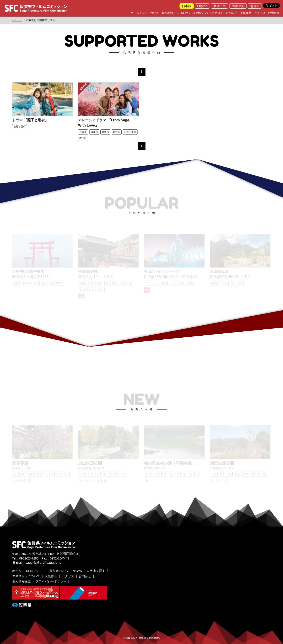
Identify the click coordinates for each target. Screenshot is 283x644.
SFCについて (150, 13)
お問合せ (274, 13)
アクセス (260, 13)
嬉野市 (117, 132)
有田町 (83, 138)
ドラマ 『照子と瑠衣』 (30, 120)
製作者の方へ (170, 13)
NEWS (185, 13)
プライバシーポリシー (51, 581)
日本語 (187, 6)
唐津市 (94, 132)
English (202, 6)
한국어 (255, 6)
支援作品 (246, 13)
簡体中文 (238, 6)
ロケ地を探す (201, 13)
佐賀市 (83, 132)
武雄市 (105, 132)
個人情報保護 (21, 581)
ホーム (135, 13)
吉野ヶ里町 (20, 127)
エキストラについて (225, 13)
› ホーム (17, 20)
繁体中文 (220, 6)
